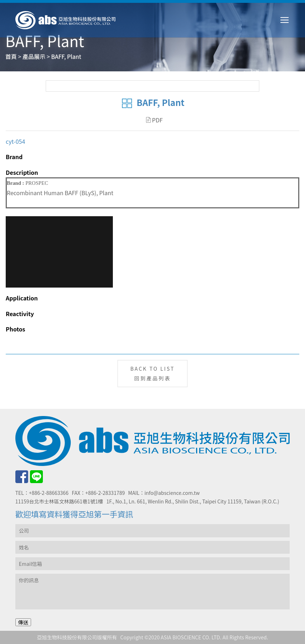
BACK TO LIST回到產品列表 (152, 373)
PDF (154, 120)
